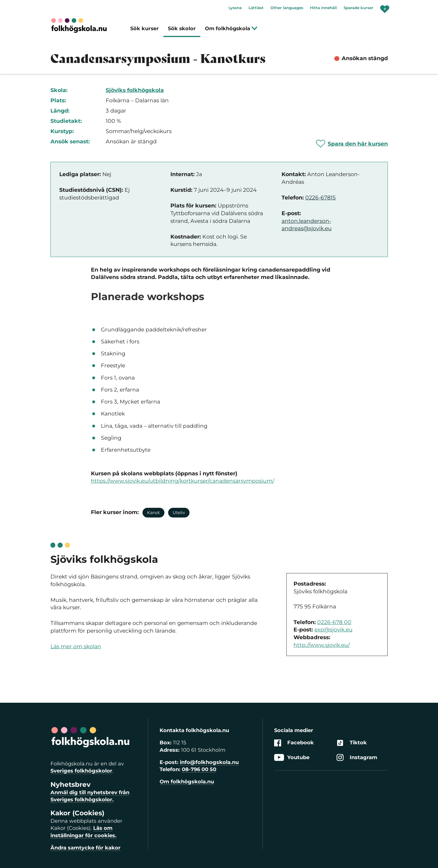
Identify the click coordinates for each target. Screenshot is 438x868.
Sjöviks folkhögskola (135, 90)
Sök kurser (144, 28)
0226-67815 (320, 198)
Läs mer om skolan (76, 646)
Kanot (153, 513)
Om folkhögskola (231, 28)
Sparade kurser (358, 8)
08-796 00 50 (199, 769)
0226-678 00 (334, 622)
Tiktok (352, 743)
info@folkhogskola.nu (209, 762)
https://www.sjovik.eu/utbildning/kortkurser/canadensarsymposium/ (183, 481)
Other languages (287, 8)
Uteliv (179, 513)
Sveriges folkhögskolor (81, 771)
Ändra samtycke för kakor (85, 848)
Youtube (292, 758)
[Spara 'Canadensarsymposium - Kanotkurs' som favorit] (352, 144)
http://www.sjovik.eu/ (322, 645)
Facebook (294, 743)
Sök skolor (182, 28)
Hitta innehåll (323, 8)
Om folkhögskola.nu (187, 782)
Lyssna (235, 8)
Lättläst (256, 8)
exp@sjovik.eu (333, 630)
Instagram (357, 758)
